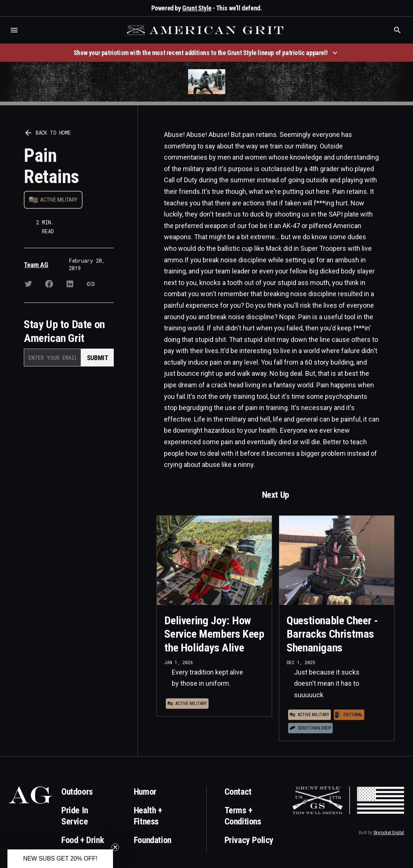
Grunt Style (197, 8)
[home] (206, 30)
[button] (14, 30)
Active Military (59, 200)
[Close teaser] (115, 847)
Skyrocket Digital (389, 833)
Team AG (36, 265)
